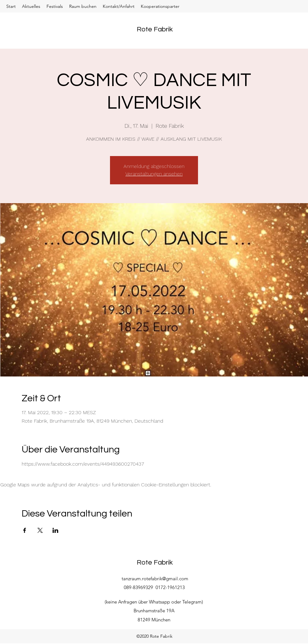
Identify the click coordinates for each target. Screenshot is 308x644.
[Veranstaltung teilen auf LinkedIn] (55, 530)
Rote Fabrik (155, 29)
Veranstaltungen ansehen (154, 174)
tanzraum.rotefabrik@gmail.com (155, 579)
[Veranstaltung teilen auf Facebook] (25, 530)
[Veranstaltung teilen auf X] (40, 530)
